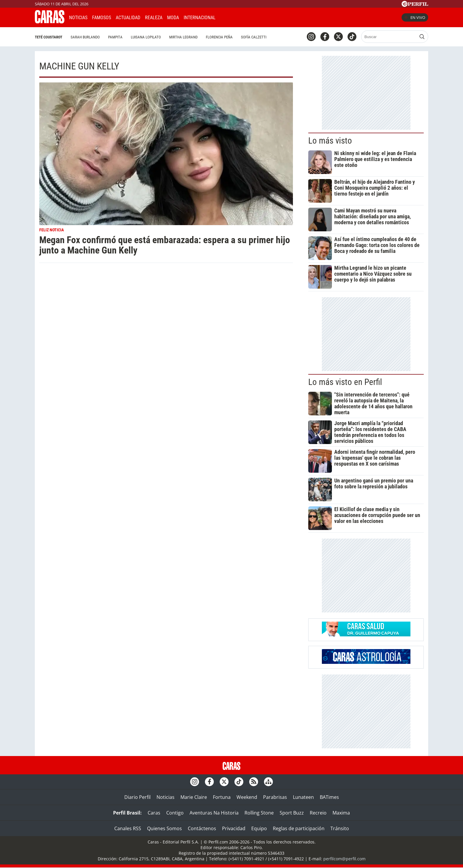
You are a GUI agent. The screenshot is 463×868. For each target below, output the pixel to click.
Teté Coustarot (49, 37)
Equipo (259, 828)
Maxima (341, 813)
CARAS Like (237, 17)
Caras (154, 813)
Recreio (318, 813)
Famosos (102, 18)
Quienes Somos (164, 828)
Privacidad (234, 828)
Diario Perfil (137, 797)
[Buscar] (389, 37)
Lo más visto (330, 141)
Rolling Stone (259, 813)
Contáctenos (202, 828)
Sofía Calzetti (254, 37)
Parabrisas (275, 797)
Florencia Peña (219, 37)
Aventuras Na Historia (214, 813)
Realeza (154, 18)
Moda (173, 18)
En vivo (415, 17)
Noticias (78, 18)
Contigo (175, 813)
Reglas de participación (299, 828)
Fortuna (222, 797)
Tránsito (340, 828)
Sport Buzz (292, 813)
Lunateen (303, 797)
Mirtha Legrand (183, 37)
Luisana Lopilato (146, 37)
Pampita (115, 37)
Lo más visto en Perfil (345, 382)
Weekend (247, 797)
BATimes (329, 797)
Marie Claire (194, 797)
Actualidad (128, 18)
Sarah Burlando (85, 37)
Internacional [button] (200, 18)
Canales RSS (128, 828)
